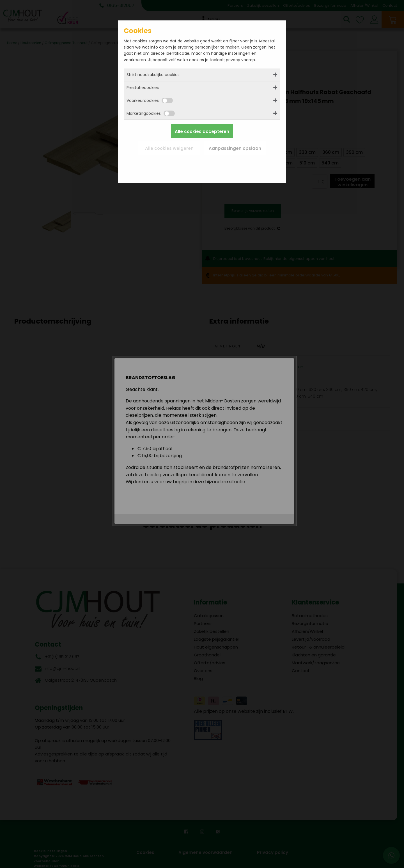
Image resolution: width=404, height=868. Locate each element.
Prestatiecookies (143, 88)
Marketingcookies (151, 113)
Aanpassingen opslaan (235, 148)
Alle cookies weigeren (169, 148)
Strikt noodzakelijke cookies (153, 75)
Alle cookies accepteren (202, 131)
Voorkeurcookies (150, 100)
